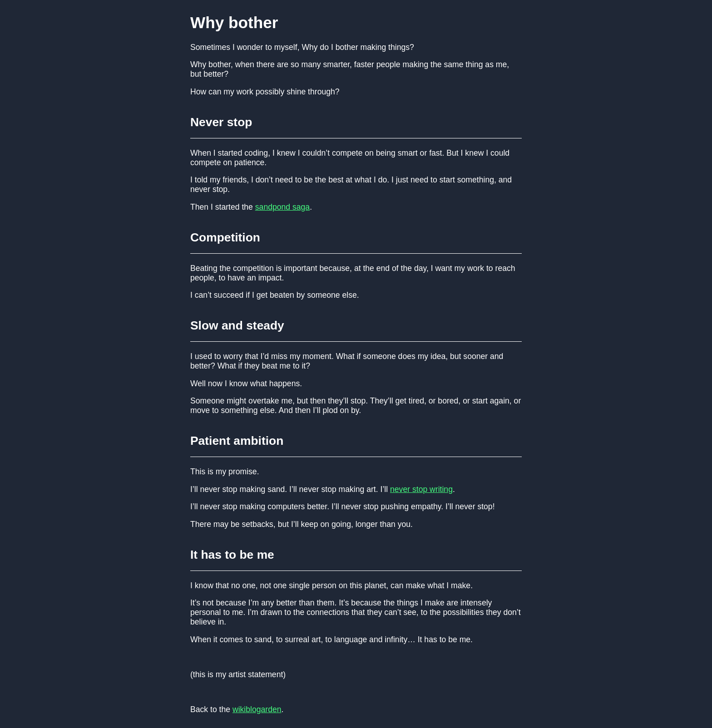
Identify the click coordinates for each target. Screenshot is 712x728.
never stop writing (421, 489)
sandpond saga (282, 207)
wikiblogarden (257, 709)
